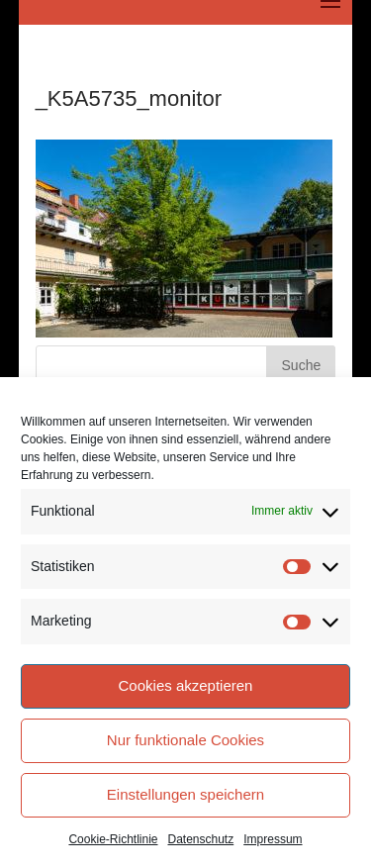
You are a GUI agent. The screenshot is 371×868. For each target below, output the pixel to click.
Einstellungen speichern (185, 794)
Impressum (273, 839)
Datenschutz (201, 839)
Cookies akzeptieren (186, 685)
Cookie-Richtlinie (113, 839)
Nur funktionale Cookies (185, 740)
